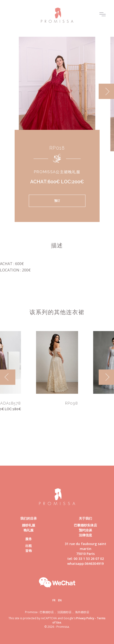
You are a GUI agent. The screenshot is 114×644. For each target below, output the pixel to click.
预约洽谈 (85, 530)
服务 (29, 539)
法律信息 (85, 535)
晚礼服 (29, 530)
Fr (54, 600)
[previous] (8, 377)
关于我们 (85, 518)
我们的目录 (29, 518)
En (60, 600)
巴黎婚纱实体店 (85, 525)
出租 (29, 546)
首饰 (29, 551)
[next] (106, 91)
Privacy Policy (85, 618)
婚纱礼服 (29, 525)
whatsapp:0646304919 (85, 564)
